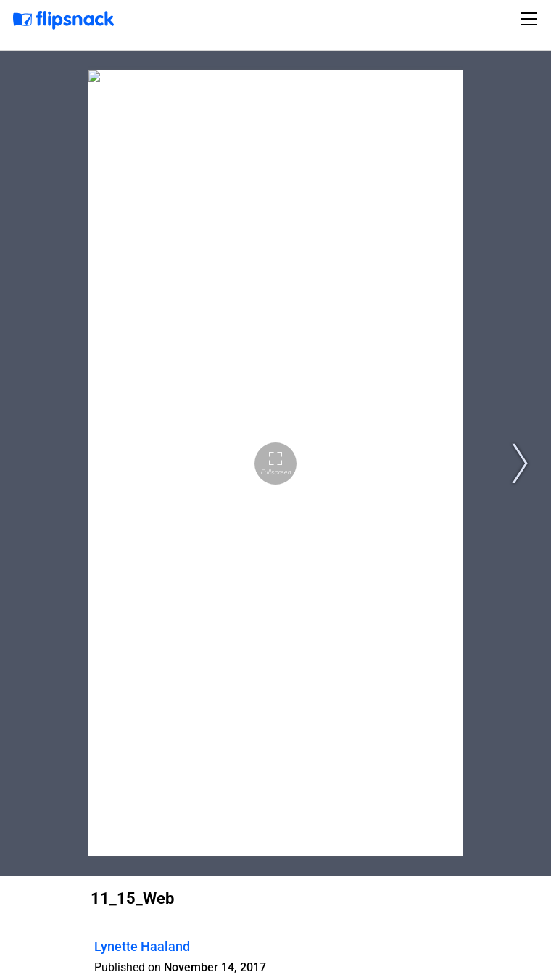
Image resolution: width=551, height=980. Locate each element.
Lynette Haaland (142, 946)
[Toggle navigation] (531, 19)
